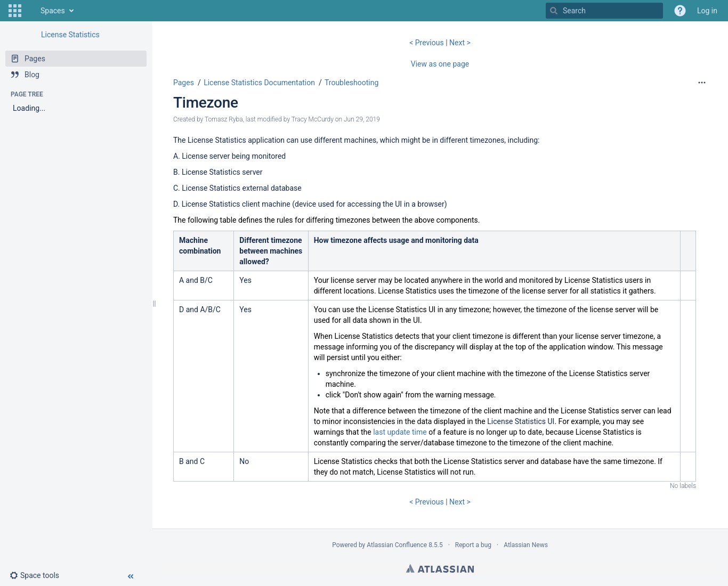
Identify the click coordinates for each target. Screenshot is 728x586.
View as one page (440, 64)
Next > (460, 43)
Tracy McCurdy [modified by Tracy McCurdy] (313, 119)
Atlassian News (526, 545)
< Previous (427, 43)
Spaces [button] (53, 11)
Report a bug (473, 545)
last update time (400, 432)
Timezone (206, 103)
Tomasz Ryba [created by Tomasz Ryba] (224, 119)
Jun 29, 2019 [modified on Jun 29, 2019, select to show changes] (362, 119)
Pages (184, 83)
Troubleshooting (351, 83)
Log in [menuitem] (707, 11)
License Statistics (70, 35)
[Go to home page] (30, 11)
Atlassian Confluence (397, 545)
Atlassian (440, 568)
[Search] (554, 11)
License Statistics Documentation (259, 83)
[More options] (702, 83)
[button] (15, 11)
